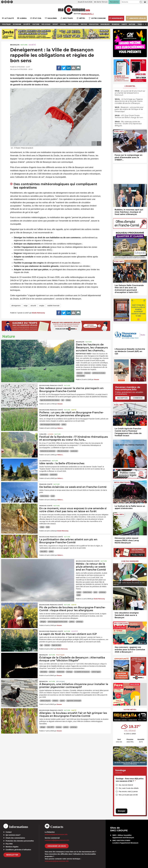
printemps (102, 592)
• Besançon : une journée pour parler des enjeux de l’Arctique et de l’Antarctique (129, 109)
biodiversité (61, 672)
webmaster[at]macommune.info (57, 861)
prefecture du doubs (99, 373)
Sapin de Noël (56, 645)
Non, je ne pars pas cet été (128, 795)
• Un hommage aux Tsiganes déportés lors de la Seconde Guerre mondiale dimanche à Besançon (129, 101)
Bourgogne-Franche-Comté (51, 385)
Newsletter (12, 855)
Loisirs (50, 434)
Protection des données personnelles (20, 841)
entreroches (44, 475)
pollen (64, 424)
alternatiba (44, 672)
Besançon (15, 45)
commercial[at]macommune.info (57, 840)
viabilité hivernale (53, 306)
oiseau (68, 400)
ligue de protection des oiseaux (50, 400)
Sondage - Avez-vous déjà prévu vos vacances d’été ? (130, 780)
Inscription (122, 398)
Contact (9, 832)
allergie (43, 727)
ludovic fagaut (96, 672)
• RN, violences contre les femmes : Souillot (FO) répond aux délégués (128, 124)
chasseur (87, 373)
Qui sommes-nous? (13, 835)
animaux (52, 672)
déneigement (16, 306)
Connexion (138, 398)
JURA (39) (43, 434)
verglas (42, 306)
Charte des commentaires (15, 838)
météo (79, 592)
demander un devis (57, 846)
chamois (80, 373)
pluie (95, 592)
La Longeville (45, 461)
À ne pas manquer (130, 561)
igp (41, 645)
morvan (47, 645)
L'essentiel (130, 86)
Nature (24, 45)
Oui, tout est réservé (126, 785)
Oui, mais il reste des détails (129, 788)
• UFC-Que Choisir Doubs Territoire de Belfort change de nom (129, 117)
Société (32, 45)
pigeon (62, 701)
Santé (74, 410)
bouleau (59, 727)
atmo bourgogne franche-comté (50, 424)
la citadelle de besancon (82, 672)
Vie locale (60, 681)
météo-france (44, 496)
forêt (48, 527)
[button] (141, 2)
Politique (60, 655)
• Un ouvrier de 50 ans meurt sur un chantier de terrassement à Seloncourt (130, 93)
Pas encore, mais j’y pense (128, 791)
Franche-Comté (46, 484)
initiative (55, 701)
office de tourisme (63, 451)
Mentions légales (12, 847)
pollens (72, 622)
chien (42, 527)
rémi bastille (81, 376)
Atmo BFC (44, 551)
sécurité (33, 306)
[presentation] (94, 143)
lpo (63, 400)
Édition (77, 14)
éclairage (69, 672)
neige (26, 306)
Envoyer (122, 811)
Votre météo (130, 710)
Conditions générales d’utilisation (18, 850)
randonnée (74, 451)
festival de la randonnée (48, 451)
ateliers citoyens (45, 701)
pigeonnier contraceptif (74, 701)
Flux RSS (9, 844)
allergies (43, 622)
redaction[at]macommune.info (56, 834)
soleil (53, 496)
